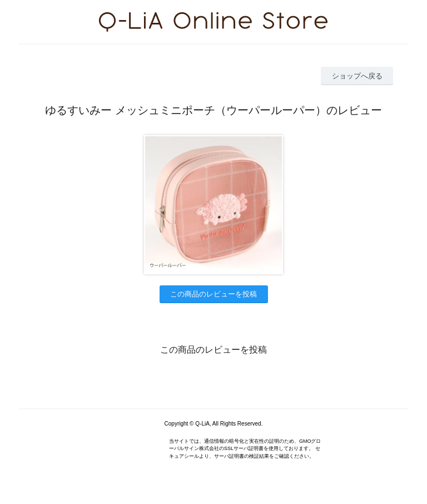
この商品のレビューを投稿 (213, 294)
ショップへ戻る (357, 76)
